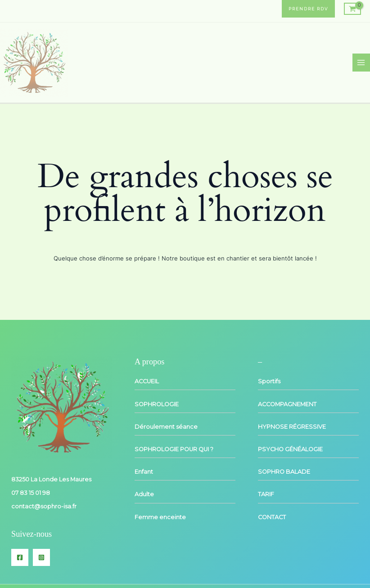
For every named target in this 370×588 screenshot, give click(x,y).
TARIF (266, 494)
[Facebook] (20, 557)
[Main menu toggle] (361, 62)
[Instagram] (41, 557)
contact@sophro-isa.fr (44, 506)
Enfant (144, 472)
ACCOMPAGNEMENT (287, 404)
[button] (308, 9)
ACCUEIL (147, 381)
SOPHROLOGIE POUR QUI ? (174, 449)
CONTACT (272, 517)
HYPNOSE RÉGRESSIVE (292, 427)
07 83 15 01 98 (31, 493)
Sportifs (269, 381)
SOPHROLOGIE (157, 404)
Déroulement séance (166, 427)
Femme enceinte (160, 517)
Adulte (144, 494)
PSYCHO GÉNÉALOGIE (290, 449)
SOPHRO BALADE (284, 472)
